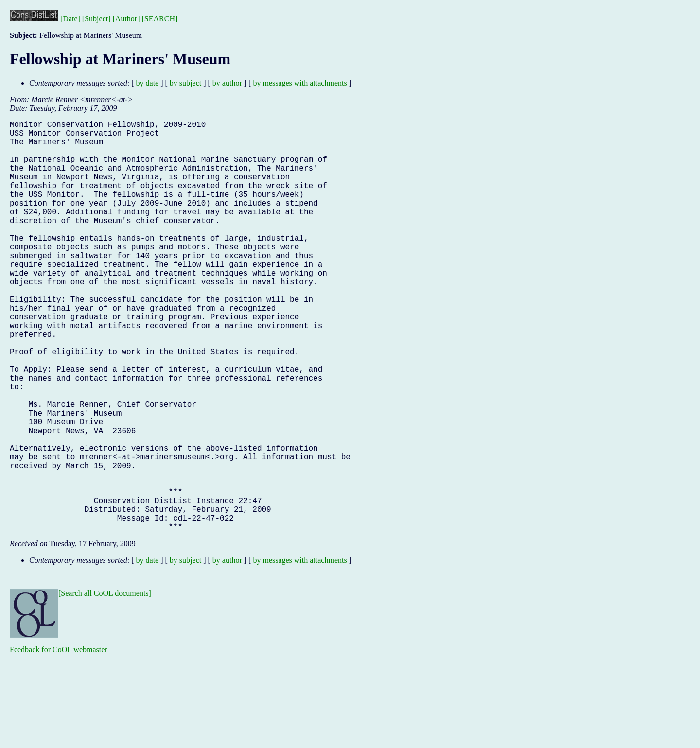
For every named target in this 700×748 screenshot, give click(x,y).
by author (227, 83)
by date (148, 83)
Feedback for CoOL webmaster (59, 741)
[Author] (126, 19)
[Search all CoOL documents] (105, 685)
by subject (185, 83)
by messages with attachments (300, 83)
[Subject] (96, 19)
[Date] (70, 19)
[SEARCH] (160, 19)
